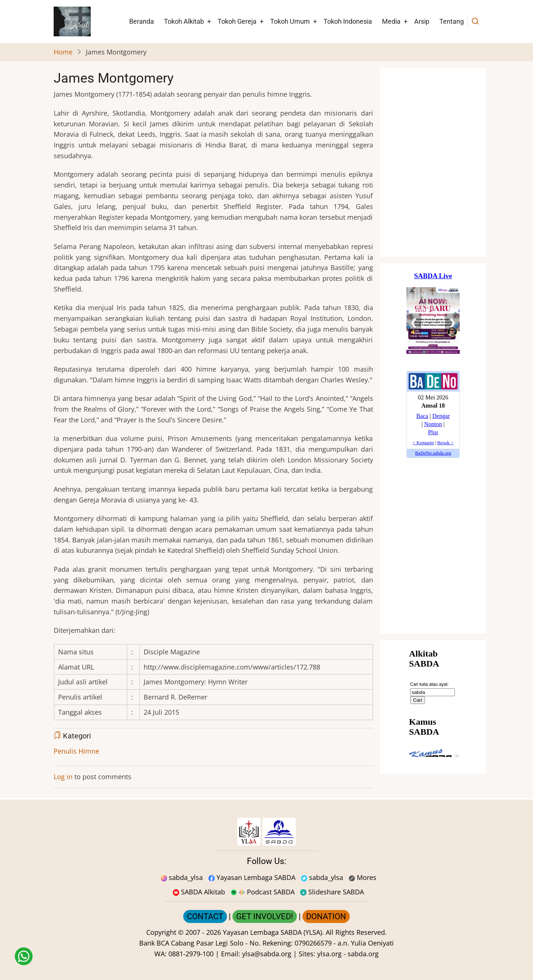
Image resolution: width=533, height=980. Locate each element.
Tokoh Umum (290, 21)
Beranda (142, 21)
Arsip (422, 21)
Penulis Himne (76, 751)
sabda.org (363, 954)
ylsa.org (329, 954)
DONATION (326, 916)
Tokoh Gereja (237, 21)
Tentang (452, 21)
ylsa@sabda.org (267, 954)
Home (63, 52)
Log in (63, 777)
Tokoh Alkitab (184, 21)
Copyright (161, 932)
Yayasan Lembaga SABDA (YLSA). (273, 932)
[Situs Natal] (433, 162)
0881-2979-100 (191, 954)
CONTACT (205, 916)
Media (391, 21)
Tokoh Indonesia (348, 21)
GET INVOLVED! (265, 916)
